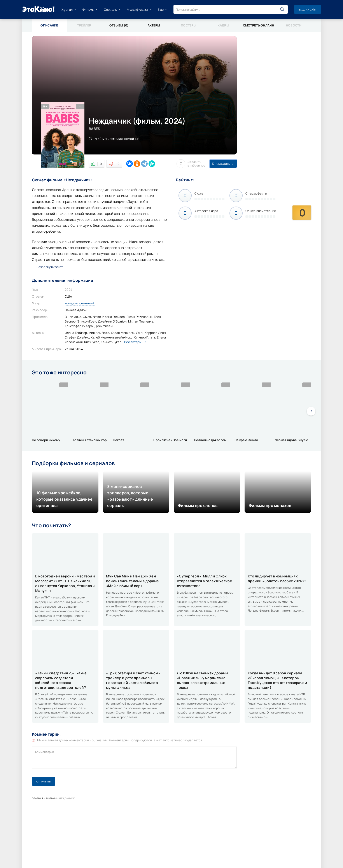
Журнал (67, 10)
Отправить (44, 781)
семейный (87, 303)
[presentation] (311, 411)
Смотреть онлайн (259, 25)
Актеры (154, 25)
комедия (71, 303)
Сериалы (111, 10)
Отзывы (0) (119, 25)
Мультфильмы (137, 10)
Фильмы (88, 10)
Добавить (191, 164)
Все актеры (134, 342)
